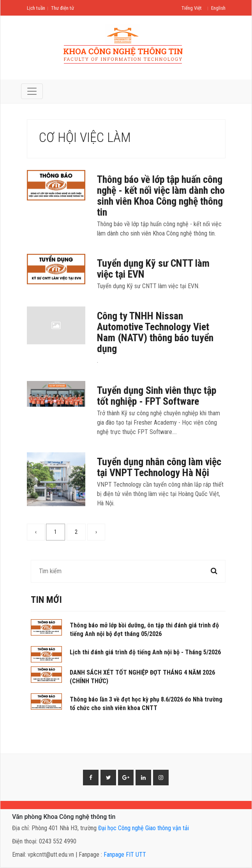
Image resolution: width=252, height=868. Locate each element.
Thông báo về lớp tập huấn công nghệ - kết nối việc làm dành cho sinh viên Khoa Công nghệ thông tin (161, 196)
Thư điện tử (63, 8)
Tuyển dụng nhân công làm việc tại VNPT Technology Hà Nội (159, 468)
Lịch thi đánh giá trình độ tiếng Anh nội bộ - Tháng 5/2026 (145, 653)
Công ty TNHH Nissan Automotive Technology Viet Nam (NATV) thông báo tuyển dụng (155, 333)
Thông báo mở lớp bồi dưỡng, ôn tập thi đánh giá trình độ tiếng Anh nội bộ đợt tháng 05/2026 (144, 630)
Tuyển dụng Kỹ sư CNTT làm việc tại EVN (153, 269)
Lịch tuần (36, 8)
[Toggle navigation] (32, 92)
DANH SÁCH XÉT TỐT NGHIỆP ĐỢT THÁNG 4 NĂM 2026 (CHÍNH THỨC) (142, 677)
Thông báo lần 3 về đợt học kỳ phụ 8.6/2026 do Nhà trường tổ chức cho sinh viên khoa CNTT (146, 704)
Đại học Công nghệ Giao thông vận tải (144, 829)
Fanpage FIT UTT (125, 855)
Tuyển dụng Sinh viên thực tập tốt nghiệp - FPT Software (157, 396)
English (218, 8)
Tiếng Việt (192, 8)
